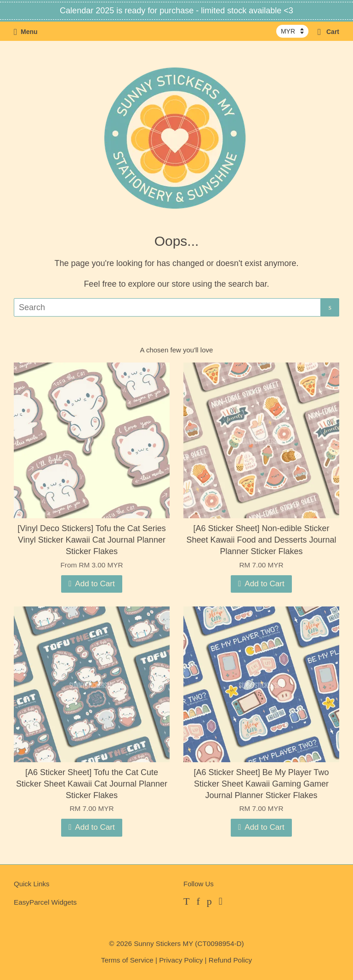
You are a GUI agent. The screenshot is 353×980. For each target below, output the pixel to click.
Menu (26, 32)
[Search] (167, 307)
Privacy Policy (181, 960)
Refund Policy (230, 960)
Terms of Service (127, 960)
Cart (328, 32)
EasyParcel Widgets (45, 902)
